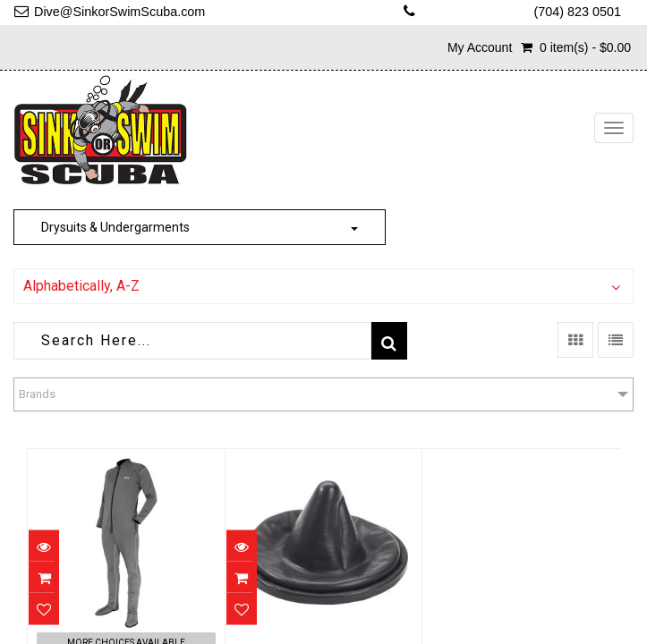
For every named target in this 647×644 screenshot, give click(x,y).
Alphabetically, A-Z (81, 286)
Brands (37, 394)
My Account (480, 47)
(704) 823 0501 (577, 12)
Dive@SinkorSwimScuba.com (119, 12)
